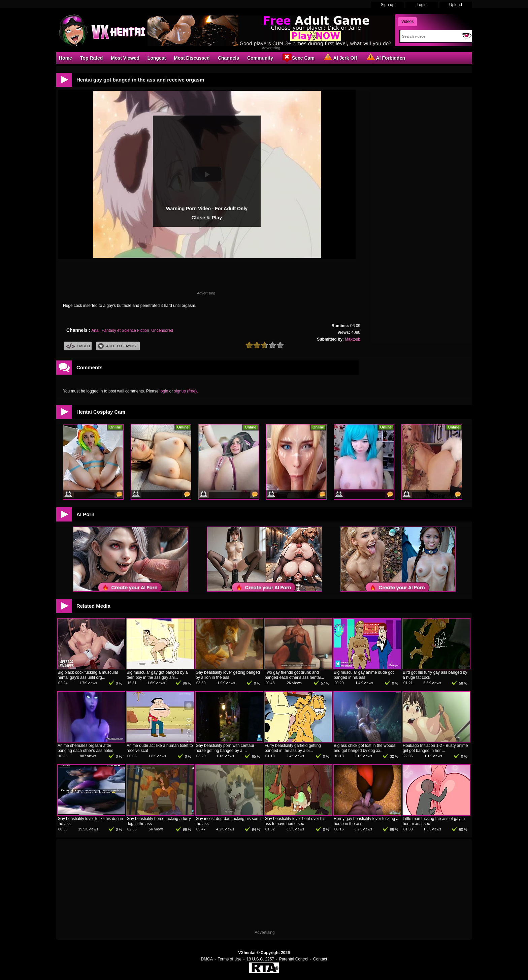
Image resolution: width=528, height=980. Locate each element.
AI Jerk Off (340, 58)
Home (65, 58)
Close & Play (207, 217)
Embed (78, 346)
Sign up (388, 5)
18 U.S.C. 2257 (260, 959)
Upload (456, 5)
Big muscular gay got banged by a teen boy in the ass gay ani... (157, 675)
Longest (157, 58)
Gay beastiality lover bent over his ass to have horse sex (295, 821)
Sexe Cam (298, 58)
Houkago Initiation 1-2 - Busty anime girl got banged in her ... (435, 748)
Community (260, 58)
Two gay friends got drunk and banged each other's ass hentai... (294, 675)
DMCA (207, 959)
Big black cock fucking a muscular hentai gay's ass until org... (88, 675)
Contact (320, 959)
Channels (228, 58)
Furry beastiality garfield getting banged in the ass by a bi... (293, 748)
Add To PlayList (118, 346)
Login (421, 5)
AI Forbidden (385, 58)
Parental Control (294, 959)
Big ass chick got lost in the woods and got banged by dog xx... (365, 748)
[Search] (430, 36)
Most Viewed (125, 58)
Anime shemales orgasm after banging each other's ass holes (85, 748)
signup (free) (185, 391)
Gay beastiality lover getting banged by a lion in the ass (228, 675)
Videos (407, 22)
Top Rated (91, 58)
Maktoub (353, 339)
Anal (95, 330)
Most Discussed (192, 58)
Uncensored (162, 330)
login (164, 391)
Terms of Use (230, 959)
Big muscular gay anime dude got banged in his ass (364, 675)
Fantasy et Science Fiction (125, 330)
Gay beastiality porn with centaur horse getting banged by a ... (225, 748)
